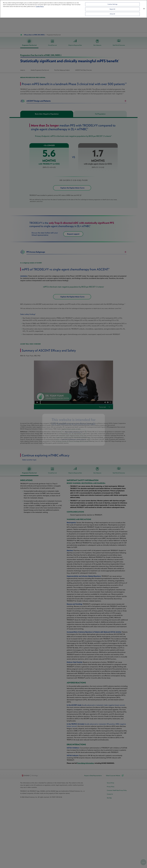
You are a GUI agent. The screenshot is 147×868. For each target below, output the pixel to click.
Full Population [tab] (100, 114)
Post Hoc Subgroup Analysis (62, 70)
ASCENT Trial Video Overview (84, 70)
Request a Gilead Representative (93, 860)
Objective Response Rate (75, 43)
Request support (79, 239)
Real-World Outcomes (119, 43)
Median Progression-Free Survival (40, 70)
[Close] (144, 9)
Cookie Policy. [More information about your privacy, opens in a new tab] (40, 6)
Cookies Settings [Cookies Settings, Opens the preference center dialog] (112, 4)
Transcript (103, 492)
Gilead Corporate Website (115, 860)
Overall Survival (52, 43)
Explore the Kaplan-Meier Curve (78, 190)
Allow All (112, 14)
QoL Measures (97, 43)
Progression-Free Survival (29, 43)
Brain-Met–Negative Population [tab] (47, 114)
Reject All (112, 9)
